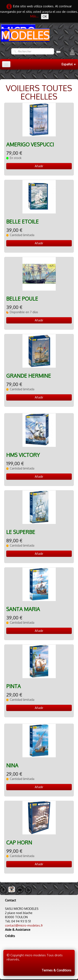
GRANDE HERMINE (29, 376)
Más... (34, 16)
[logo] (39, 36)
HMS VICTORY (23, 455)
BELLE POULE (22, 299)
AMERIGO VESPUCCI (30, 144)
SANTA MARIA (23, 609)
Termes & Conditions (56, 970)
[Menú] (6, 64)
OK (45, 16)
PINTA (14, 686)
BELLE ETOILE (22, 222)
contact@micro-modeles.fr (24, 925)
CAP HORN (19, 842)
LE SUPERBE (21, 532)
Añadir (39, 166)
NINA (12, 765)
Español (69, 64)
